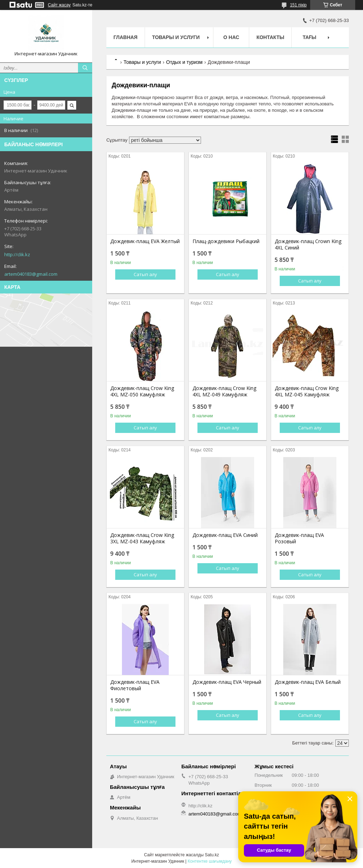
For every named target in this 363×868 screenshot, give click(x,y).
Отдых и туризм (185, 62)
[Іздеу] (85, 68)
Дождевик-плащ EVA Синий (225, 535)
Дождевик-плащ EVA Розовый (299, 538)
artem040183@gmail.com (31, 274)
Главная (125, 37)
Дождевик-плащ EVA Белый (308, 682)
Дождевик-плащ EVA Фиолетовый (135, 685)
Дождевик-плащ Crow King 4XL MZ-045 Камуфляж (307, 391)
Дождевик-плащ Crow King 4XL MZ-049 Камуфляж (224, 391)
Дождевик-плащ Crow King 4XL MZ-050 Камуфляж (142, 391)
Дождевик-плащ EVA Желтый (145, 241)
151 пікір (298, 5)
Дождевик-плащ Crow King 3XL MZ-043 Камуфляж (142, 538)
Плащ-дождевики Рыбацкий (226, 241)
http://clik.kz (17, 254)
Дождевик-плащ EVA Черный (227, 682)
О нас (231, 37)
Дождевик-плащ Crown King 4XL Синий (308, 245)
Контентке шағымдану (210, 861)
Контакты (270, 37)
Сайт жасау (59, 5)
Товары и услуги (176, 37)
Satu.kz (212, 855)
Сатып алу (145, 274)
